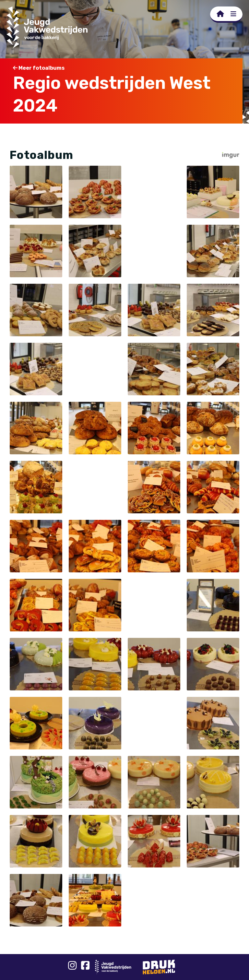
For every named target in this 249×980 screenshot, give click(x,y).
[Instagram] (72, 967)
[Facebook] (85, 967)
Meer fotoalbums (39, 68)
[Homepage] (220, 14)
